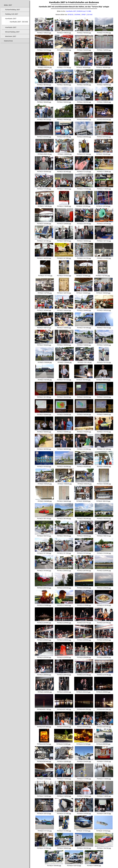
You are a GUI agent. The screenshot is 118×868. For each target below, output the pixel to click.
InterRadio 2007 (11, 27)
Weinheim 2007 (11, 36)
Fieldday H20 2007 (12, 14)
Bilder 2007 (8, 5)
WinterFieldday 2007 (12, 32)
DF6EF (84, 15)
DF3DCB (70, 15)
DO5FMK (77, 15)
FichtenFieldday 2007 (13, 10)
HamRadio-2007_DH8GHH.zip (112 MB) (78, 11)
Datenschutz (8, 41)
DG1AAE (90, 15)
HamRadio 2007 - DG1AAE (19, 22)
